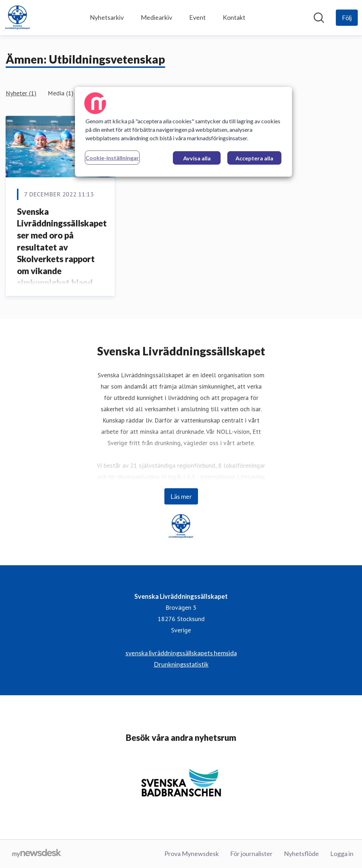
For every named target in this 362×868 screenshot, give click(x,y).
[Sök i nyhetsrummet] (319, 18)
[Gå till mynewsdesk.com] (37, 854)
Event (197, 17)
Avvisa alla (197, 158)
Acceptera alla (254, 158)
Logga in (342, 854)
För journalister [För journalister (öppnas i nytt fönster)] (251, 854)
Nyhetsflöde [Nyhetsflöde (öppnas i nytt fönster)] (301, 854)
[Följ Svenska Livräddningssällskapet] (347, 18)
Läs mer (181, 496)
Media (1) (61, 93)
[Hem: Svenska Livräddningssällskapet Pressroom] (17, 18)
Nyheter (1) (21, 93)
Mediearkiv (156, 17)
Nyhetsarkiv (107, 17)
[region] (183, 132)
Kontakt (234, 17)
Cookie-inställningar (112, 158)
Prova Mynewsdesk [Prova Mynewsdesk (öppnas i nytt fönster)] (192, 854)
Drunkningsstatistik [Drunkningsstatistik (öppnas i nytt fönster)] (181, 664)
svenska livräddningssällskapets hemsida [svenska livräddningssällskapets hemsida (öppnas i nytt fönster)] (181, 653)
